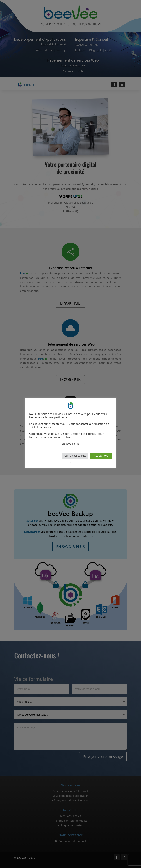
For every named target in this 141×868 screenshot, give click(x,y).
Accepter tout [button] (101, 456)
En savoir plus (70, 444)
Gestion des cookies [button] (75, 456)
